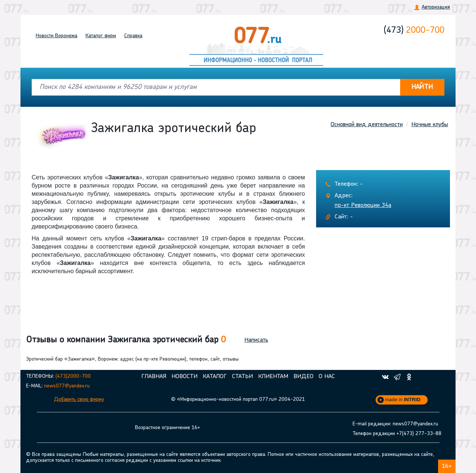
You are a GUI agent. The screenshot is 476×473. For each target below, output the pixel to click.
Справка (133, 36)
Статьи (242, 377)
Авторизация (436, 7)
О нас (327, 377)
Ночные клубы (430, 125)
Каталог (101, 36)
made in (403, 400)
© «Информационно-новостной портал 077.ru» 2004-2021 (238, 400)
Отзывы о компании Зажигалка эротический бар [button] (126, 340)
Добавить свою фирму (79, 400)
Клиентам (273, 377)
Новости (57, 36)
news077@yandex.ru (67, 386)
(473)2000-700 (73, 376)
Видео (303, 377)
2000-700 (414, 31)
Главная (154, 377)
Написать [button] (256, 340)
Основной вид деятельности (367, 125)
